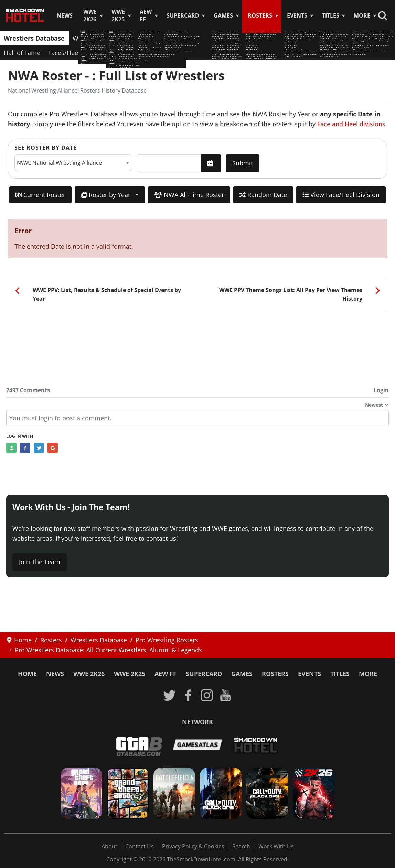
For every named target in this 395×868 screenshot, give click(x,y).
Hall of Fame (22, 53)
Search (241, 846)
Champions (348, 38)
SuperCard (183, 15)
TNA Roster (173, 38)
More (362, 15)
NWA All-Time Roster (189, 195)
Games (223, 15)
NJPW (205, 38)
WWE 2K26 (90, 15)
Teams (314, 38)
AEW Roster (132, 38)
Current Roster (40, 195)
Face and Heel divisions (351, 124)
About (109, 846)
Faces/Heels (66, 53)
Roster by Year (106, 195)
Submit (243, 163)
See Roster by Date (46, 148)
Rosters (260, 15)
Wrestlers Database (34, 38)
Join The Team (40, 562)
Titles (331, 15)
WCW (269, 38)
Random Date (263, 195)
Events (297, 15)
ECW (290, 38)
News (65, 15)
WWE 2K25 (118, 15)
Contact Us (140, 846)
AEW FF (146, 15)
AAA (227, 38)
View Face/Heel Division (341, 195)
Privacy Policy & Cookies (193, 846)
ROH (246, 38)
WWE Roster (90, 38)
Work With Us (276, 846)
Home (27, 674)
